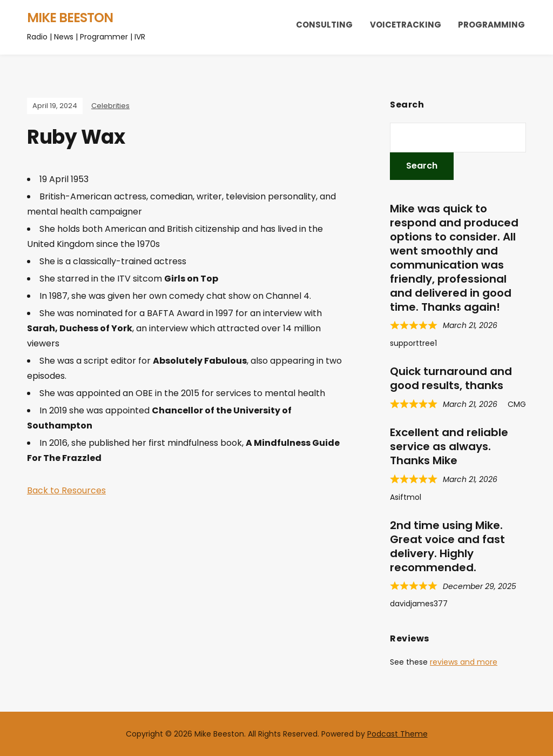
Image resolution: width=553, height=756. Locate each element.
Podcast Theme (397, 734)
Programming (491, 25)
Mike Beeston (70, 18)
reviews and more (464, 662)
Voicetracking (406, 25)
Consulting (324, 25)
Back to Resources (66, 490)
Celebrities (110, 106)
